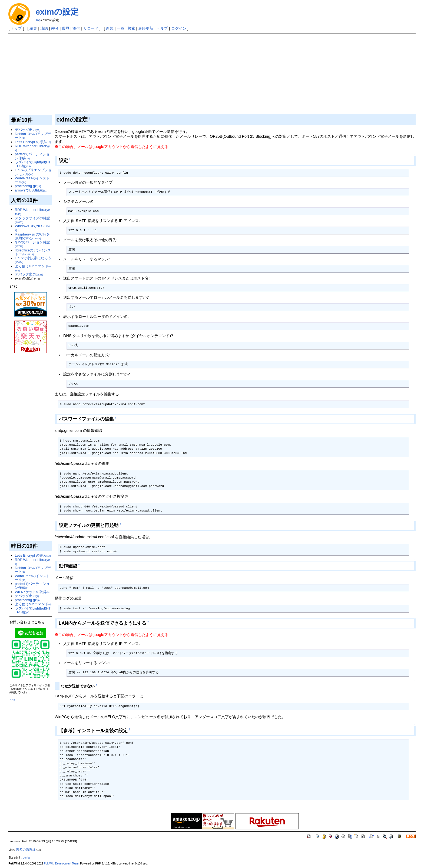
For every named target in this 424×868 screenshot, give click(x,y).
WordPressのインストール (32, 180)
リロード (91, 28)
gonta (26, 858)
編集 (33, 28)
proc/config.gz (28, 186)
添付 (76, 28)
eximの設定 (57, 12)
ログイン (179, 28)
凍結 (44, 28)
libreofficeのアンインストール (33, 252)
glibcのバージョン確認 (33, 244)
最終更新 (146, 28)
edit (12, 700)
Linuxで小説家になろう (33, 260)
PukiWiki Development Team (61, 864)
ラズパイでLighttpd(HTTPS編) (33, 164)
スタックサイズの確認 (32, 220)
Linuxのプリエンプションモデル (33, 172)
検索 (131, 28)
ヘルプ (162, 28)
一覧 (121, 28)
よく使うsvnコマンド (33, 268)
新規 (110, 28)
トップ (16, 28)
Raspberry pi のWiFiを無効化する (32, 236)
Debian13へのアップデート (33, 136)
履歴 (66, 28)
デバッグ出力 (28, 130)
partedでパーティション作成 (32, 156)
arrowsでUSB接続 (31, 190)
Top (38, 20)
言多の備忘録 (26, 850)
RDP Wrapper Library (33, 148)
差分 (55, 28)
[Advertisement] (212, 74)
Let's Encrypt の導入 (33, 142)
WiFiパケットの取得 (32, 592)
